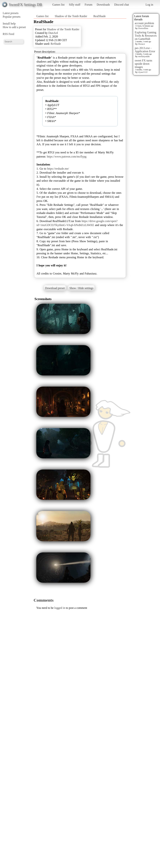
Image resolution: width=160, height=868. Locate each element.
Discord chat (121, 5)
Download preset (55, 288)
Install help (9, 24)
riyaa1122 (143, 72)
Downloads (103, 5)
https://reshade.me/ (58, 169)
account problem (144, 23)
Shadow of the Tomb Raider (71, 16)
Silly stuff (75, 5)
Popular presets (12, 17)
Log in (149, 5)
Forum (89, 5)
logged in (60, 608)
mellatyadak (144, 56)
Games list (59, 5)
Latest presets (11, 13)
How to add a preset (14, 27)
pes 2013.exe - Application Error (145, 50)
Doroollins (143, 28)
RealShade (100, 16)
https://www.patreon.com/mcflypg (67, 157)
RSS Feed (8, 34)
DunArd (53, 33)
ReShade (56, 44)
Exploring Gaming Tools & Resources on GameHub (146, 36)
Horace (142, 44)
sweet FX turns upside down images (143, 64)
